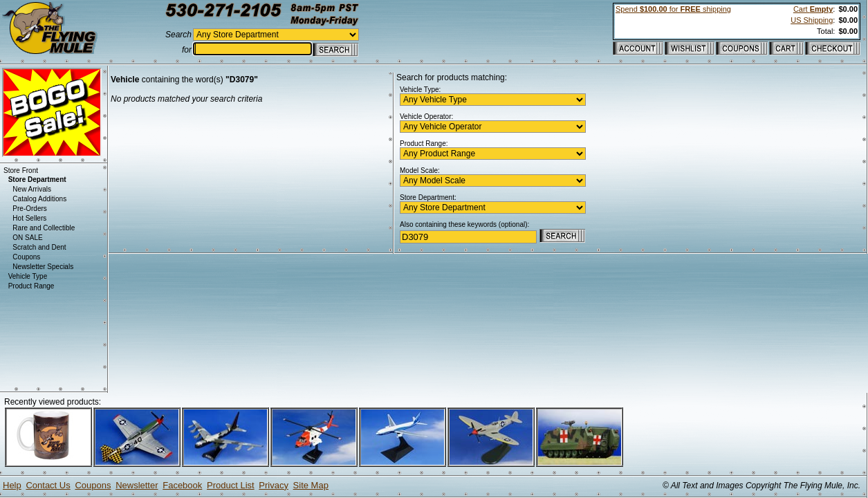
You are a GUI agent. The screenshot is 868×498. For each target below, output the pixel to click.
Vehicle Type (28, 276)
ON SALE (27, 238)
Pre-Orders (29, 209)
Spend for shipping (673, 9)
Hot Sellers (29, 218)
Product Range (31, 286)
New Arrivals (32, 189)
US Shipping (812, 20)
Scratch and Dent (39, 247)
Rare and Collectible (44, 228)
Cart (813, 9)
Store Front (21, 170)
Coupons (26, 257)
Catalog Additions (39, 199)
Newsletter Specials (43, 267)
